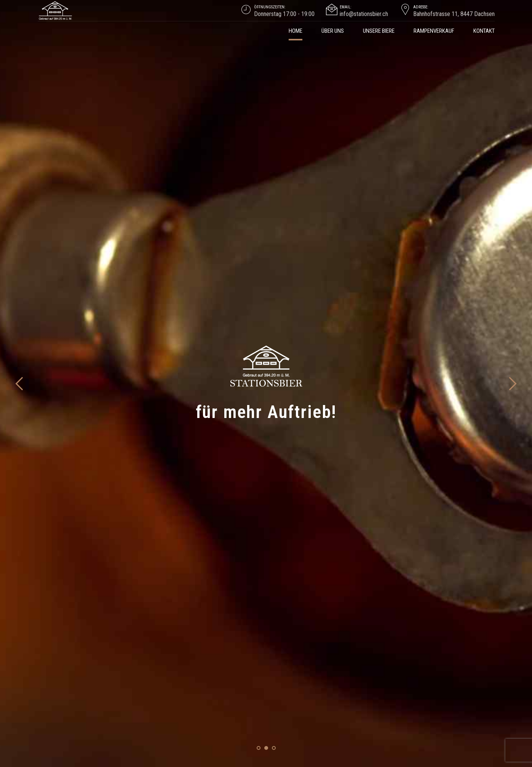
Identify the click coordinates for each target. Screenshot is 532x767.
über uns (333, 31)
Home (296, 31)
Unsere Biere (379, 31)
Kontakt (484, 31)
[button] (20, 137)
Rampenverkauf (434, 31)
